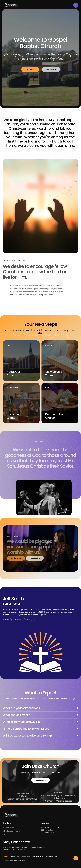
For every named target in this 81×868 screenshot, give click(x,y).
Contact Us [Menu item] (52, 856)
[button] (76, 858)
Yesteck (5, 860)
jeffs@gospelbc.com (11, 831)
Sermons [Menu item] (26, 856)
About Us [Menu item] (15, 856)
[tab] (40, 709)
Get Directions (40, 780)
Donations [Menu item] (38, 856)
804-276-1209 (9, 827)
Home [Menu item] (5, 856)
